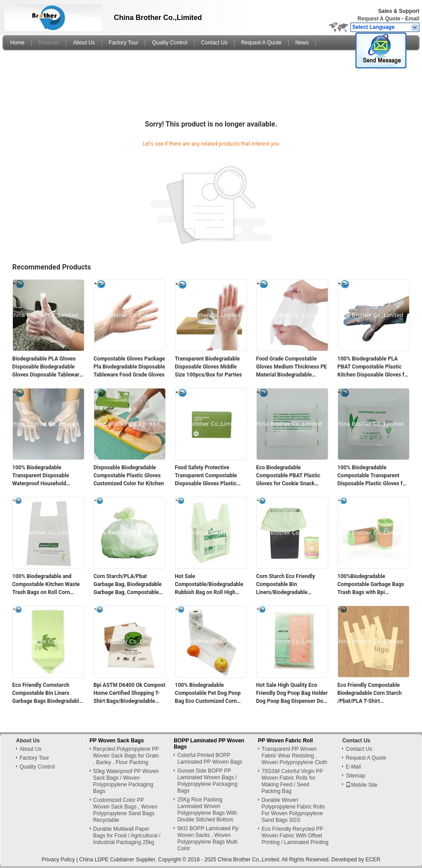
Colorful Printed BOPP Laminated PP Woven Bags (210, 759)
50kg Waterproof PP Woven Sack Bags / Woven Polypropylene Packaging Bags (126, 781)
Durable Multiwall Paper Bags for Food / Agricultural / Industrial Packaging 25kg (127, 836)
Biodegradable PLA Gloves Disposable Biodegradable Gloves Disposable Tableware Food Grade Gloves (47, 367)
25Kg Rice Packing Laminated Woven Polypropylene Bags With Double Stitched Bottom (207, 810)
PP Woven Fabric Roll (286, 741)
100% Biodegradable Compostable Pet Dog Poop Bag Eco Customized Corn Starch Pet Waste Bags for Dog (208, 694)
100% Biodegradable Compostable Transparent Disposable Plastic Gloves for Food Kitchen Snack (373, 476)
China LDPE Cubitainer (107, 860)
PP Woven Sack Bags (117, 741)
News (302, 43)
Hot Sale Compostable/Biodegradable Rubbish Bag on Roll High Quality (209, 585)
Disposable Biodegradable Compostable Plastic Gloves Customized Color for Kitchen (129, 476)
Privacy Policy (58, 860)
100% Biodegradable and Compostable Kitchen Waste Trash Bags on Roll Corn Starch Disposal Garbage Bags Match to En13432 (46, 585)
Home (17, 43)
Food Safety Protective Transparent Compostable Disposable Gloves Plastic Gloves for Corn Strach (206, 476)
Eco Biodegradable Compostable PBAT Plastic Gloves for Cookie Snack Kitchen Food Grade (288, 476)
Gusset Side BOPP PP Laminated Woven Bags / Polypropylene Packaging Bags (207, 781)
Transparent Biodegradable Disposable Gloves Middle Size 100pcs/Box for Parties (209, 367)
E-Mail (353, 767)
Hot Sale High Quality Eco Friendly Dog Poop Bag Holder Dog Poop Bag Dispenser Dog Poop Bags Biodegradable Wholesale (292, 694)
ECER (373, 860)
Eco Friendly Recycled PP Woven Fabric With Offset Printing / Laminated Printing (295, 836)
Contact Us (214, 43)
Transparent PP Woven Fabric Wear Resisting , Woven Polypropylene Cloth (295, 756)
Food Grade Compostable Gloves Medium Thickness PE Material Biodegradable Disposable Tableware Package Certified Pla (292, 367)
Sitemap (355, 776)
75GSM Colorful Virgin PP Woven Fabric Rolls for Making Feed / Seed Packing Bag (292, 781)
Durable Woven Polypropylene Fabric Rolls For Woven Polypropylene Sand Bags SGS (293, 810)
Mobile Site (361, 785)
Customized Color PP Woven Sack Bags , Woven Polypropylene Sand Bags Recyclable (125, 810)
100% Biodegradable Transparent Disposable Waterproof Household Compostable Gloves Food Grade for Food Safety (44, 476)
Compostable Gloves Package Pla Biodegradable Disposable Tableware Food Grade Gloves (129, 367)
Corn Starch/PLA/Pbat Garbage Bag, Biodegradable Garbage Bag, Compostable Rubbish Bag (128, 585)
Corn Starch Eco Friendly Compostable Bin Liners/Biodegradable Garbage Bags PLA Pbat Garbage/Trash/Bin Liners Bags (287, 585)
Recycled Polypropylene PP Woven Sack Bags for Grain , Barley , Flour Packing (126, 756)
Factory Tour (123, 43)
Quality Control (169, 43)
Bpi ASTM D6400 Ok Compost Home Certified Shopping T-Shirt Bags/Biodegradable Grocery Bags (130, 694)
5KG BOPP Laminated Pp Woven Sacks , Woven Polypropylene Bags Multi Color (208, 838)
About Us (84, 43)
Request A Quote (379, 19)
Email (412, 19)
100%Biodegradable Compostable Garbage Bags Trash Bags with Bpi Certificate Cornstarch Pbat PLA (371, 585)
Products (49, 43)
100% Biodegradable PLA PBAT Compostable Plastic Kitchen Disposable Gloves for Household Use (374, 367)
